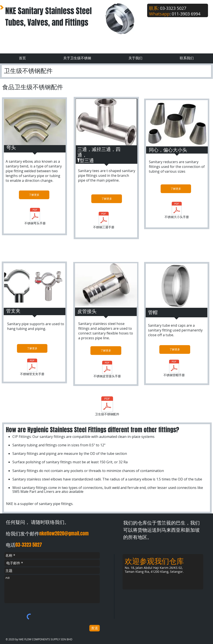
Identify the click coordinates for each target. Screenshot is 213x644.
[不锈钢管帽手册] (174, 369)
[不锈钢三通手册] (104, 221)
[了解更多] (34, 195)
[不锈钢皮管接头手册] (107, 370)
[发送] (95, 628)
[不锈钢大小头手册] (177, 211)
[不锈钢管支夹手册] (32, 368)
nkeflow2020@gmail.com (64, 533)
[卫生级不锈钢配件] (107, 407)
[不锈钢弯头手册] (35, 217)
